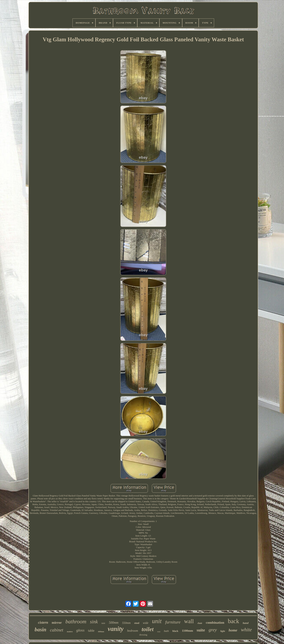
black (175, 631)
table (91, 631)
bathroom (76, 621)
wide (146, 623)
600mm (101, 631)
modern (70, 632)
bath (166, 631)
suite (201, 630)
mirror (57, 623)
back (233, 621)
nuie (103, 623)
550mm (126, 623)
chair (200, 623)
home (233, 630)
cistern (43, 622)
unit (157, 621)
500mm (114, 623)
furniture (173, 622)
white (246, 630)
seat (159, 631)
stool (137, 623)
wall (189, 621)
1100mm (187, 631)
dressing (143, 635)
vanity (116, 629)
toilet (148, 629)
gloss (80, 630)
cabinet (57, 630)
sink (94, 622)
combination (215, 623)
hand (246, 623)
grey (213, 630)
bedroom (133, 631)
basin (40, 629)
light (223, 631)
